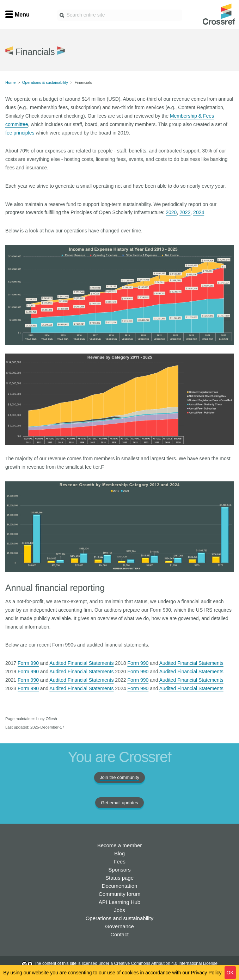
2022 (185, 212)
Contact (119, 934)
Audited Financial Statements (81, 663)
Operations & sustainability (45, 82)
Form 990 (28, 663)
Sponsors (119, 870)
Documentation (120, 886)
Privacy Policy (206, 973)
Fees (119, 862)
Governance (119, 926)
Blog (119, 853)
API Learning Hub (119, 902)
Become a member (120, 845)
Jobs (119, 910)
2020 (171, 212)
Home (10, 82)
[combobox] (120, 15)
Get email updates (119, 803)
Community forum (119, 894)
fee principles (20, 133)
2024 (199, 212)
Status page (119, 878)
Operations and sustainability (120, 918)
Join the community (119, 777)
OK (230, 973)
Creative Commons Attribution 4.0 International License (166, 963)
